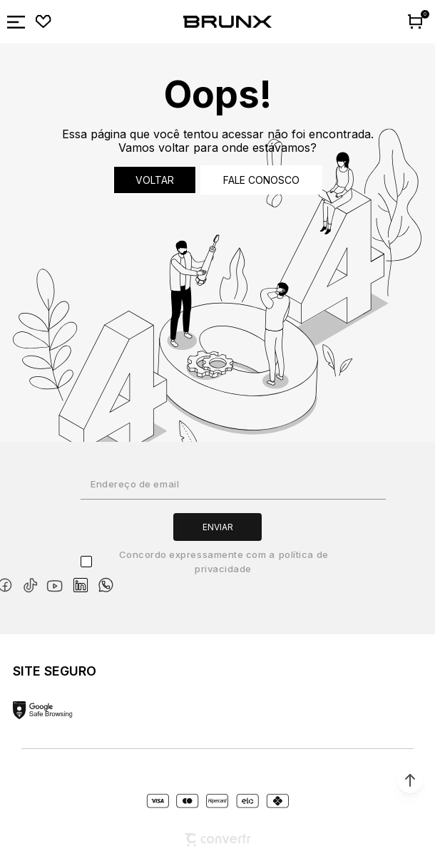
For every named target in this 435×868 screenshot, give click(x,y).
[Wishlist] (43, 22)
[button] (410, 780)
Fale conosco (261, 180)
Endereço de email (135, 484)
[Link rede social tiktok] (33, 583)
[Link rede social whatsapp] (106, 578)
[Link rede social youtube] (59, 579)
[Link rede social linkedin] (85, 579)
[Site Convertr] (217, 840)
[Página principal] (227, 22)
